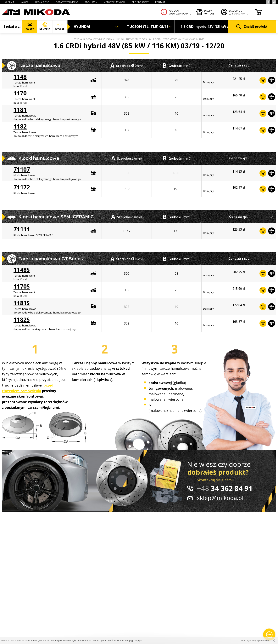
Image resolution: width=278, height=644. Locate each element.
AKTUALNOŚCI (42, 2)
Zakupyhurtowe (209, 12)
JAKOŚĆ (25, 2)
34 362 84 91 (225, 488)
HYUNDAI (119, 39)
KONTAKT (160, 2)
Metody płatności (114, 2)
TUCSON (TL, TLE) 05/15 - (138, 39)
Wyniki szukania (103, 39)
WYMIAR (60, 26)
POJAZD (30, 26)
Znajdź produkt (252, 27)
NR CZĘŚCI (45, 26)
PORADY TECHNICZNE (67, 2)
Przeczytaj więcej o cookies (255, 640)
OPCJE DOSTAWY (140, 2)
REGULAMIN (91, 2)
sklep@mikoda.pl (220, 498)
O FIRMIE (10, 2)
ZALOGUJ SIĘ (235, 11)
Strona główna (83, 39)
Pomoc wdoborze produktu (180, 12)
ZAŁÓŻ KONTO (241, 14)
